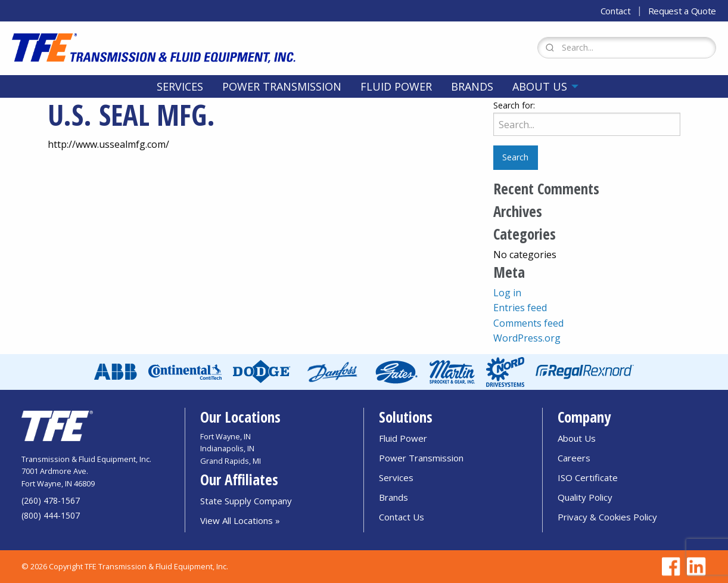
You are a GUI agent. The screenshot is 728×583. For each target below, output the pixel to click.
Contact (616, 11)
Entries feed (520, 308)
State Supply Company (246, 501)
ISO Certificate (588, 477)
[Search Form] (627, 48)
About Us (540, 86)
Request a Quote (682, 11)
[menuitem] (180, 86)
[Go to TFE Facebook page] (669, 567)
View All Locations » (240, 520)
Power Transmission (282, 86)
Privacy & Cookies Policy (607, 517)
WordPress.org (527, 338)
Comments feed (528, 323)
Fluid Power (396, 86)
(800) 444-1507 (51, 515)
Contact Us (402, 517)
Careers (574, 458)
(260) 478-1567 (51, 500)
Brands (472, 86)
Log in (507, 293)
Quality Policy (585, 497)
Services (180, 86)
